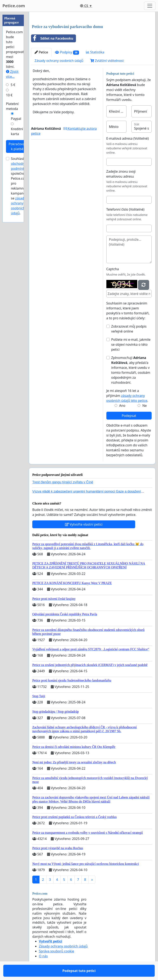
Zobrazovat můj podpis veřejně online (129, 329)
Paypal (16, 119)
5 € (13, 85)
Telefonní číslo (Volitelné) (125, 209)
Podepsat (129, 416)
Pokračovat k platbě (17, 146)
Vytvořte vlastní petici (84, 524)
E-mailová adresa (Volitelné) (128, 138)
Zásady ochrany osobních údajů (59, 61)
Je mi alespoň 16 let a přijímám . (127, 396)
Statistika (95, 52)
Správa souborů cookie (56, 951)
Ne (145, 406)
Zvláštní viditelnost (107, 61)
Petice (41, 52)
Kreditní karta (17, 131)
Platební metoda (12, 106)
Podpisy (67, 52)
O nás (43, 956)
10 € (9, 95)
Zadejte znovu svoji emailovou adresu (121, 174)
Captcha (113, 269)
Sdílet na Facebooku (52, 38)
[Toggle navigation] (150, 6)
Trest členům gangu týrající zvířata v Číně (63, 482)
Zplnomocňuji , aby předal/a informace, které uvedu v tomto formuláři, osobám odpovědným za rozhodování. (131, 370)
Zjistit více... (12, 74)
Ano (122, 406)
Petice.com (14, 6)
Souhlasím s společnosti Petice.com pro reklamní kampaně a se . (21, 186)
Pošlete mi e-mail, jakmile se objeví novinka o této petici (131, 344)
